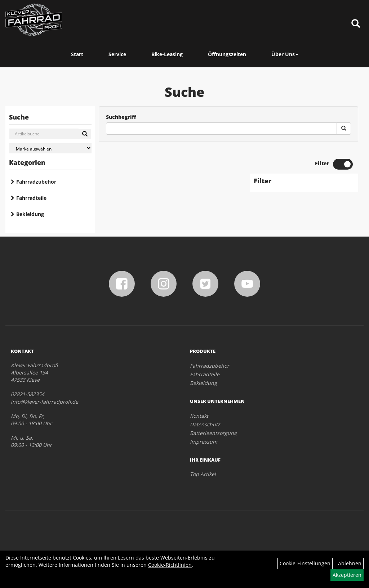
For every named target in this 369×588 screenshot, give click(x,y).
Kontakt (199, 416)
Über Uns (285, 54)
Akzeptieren (347, 575)
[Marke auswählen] (50, 148)
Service (117, 54)
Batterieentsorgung (213, 433)
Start (77, 54)
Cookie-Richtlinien (170, 565)
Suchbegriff (121, 117)
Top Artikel (203, 474)
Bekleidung (30, 214)
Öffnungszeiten (227, 54)
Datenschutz (205, 424)
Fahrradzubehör (36, 182)
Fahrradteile (31, 198)
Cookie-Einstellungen (305, 563)
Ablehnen (350, 563)
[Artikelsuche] (356, 24)
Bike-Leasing (167, 54)
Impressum (204, 442)
